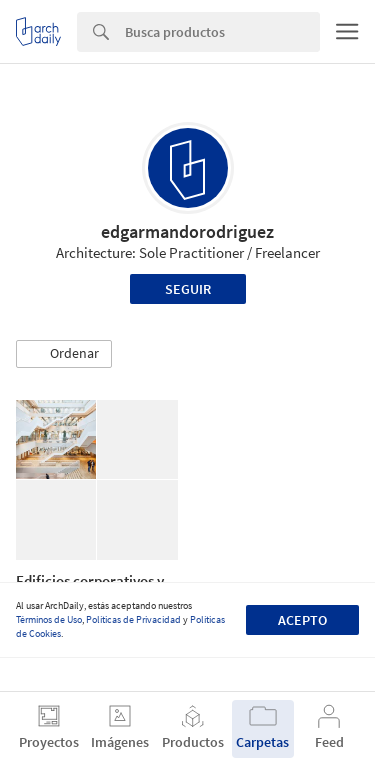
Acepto (302, 620)
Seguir (188, 289)
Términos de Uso (49, 619)
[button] (64, 354)
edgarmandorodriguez (187, 231)
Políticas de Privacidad (133, 619)
